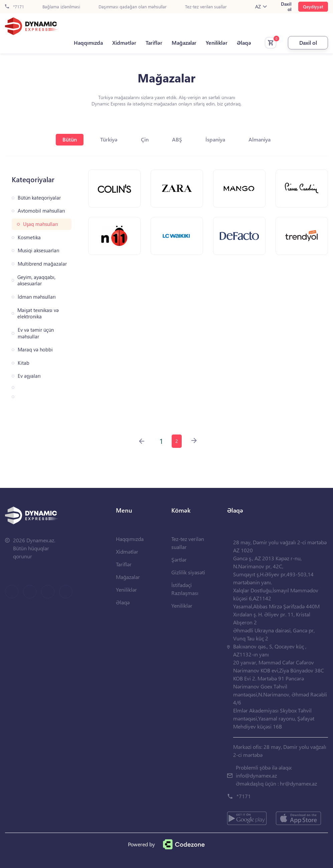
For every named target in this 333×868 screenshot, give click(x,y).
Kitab (24, 363)
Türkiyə (109, 139)
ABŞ (177, 139)
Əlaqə (244, 43)
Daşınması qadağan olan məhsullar (133, 7)
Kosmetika (29, 237)
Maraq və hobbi (35, 350)
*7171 (15, 7)
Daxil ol (286, 7)
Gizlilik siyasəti (188, 572)
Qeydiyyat (313, 7)
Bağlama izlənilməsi (61, 7)
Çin (145, 139)
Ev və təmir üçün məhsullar (36, 333)
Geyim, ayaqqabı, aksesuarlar (36, 280)
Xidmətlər (124, 43)
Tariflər (154, 43)
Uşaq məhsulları (41, 224)
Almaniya (260, 139)
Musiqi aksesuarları (39, 250)
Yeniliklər (217, 43)
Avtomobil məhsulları (41, 211)
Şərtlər (179, 559)
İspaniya (215, 139)
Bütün (70, 139)
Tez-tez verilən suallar (206, 7)
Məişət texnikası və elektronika (38, 314)
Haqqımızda (88, 43)
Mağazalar (184, 43)
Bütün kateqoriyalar (39, 198)
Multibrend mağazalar (42, 264)
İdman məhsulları (37, 297)
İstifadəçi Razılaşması (185, 589)
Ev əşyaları (29, 376)
